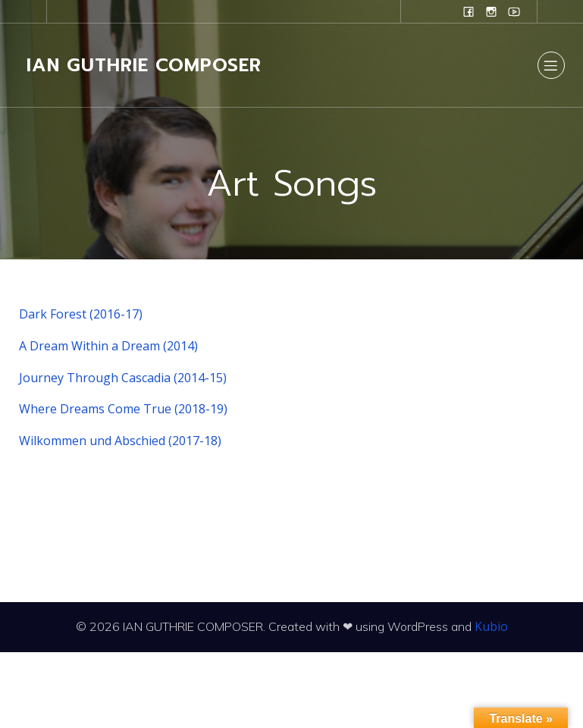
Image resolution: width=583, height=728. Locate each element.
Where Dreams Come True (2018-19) (123, 409)
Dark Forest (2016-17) (81, 314)
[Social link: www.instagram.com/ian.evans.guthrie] (491, 11)
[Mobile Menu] (551, 65)
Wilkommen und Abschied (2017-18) (120, 441)
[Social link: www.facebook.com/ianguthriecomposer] (469, 11)
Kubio (491, 626)
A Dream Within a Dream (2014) (108, 346)
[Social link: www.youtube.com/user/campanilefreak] (514, 11)
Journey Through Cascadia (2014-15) (123, 378)
